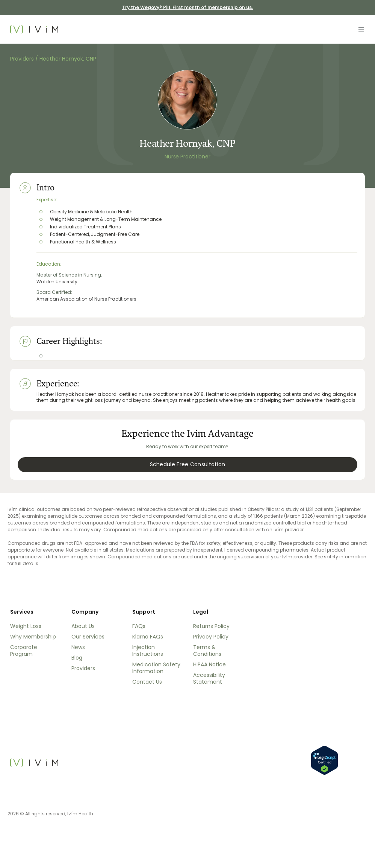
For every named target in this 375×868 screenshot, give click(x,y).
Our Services (88, 637)
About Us (83, 626)
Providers (23, 59)
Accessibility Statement (209, 678)
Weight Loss (26, 626)
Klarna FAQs (148, 637)
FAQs (139, 626)
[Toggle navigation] (361, 29)
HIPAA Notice (209, 664)
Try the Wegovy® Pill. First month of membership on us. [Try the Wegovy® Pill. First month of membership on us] (187, 7)
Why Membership (33, 637)
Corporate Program (24, 651)
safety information (345, 557)
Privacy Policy (211, 637)
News (78, 647)
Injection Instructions (148, 651)
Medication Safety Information (156, 668)
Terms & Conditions (207, 651)
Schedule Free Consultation (188, 464)
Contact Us (147, 682)
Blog (77, 658)
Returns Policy (211, 626)
